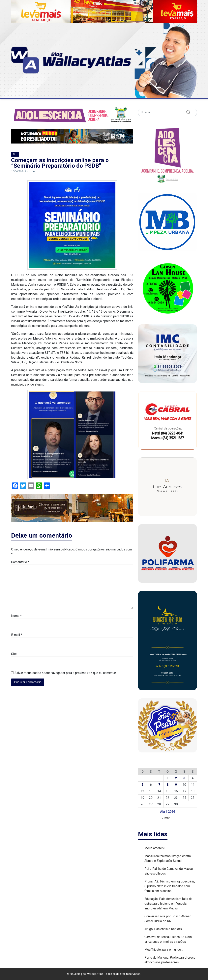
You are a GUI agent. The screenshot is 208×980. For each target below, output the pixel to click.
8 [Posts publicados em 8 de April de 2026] (168, 785)
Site (14, 654)
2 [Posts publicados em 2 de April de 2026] (176, 778)
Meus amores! (155, 848)
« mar (166, 818)
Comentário (20, 562)
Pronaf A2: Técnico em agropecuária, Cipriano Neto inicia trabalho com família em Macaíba (170, 886)
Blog (15, 154)
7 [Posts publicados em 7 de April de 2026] (159, 785)
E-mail (17, 635)
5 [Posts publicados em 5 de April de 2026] (143, 785)
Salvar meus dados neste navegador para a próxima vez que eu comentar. (65, 673)
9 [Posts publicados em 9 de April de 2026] (176, 785)
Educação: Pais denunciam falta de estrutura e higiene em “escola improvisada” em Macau (168, 904)
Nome (16, 616)
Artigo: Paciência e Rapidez (163, 929)
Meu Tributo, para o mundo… (164, 950)
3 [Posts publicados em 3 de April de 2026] (184, 778)
